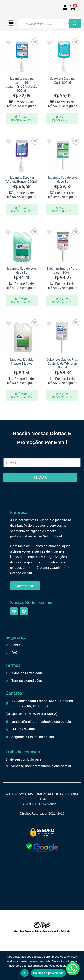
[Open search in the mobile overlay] (50, 23)
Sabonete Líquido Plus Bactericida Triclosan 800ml (62, 363)
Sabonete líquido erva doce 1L (62, 180)
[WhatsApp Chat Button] (73, 969)
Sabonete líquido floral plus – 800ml (62, 271)
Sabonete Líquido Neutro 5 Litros (22, 361)
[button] (11, 24)
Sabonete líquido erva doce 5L (22, 271)
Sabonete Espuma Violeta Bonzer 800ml (22, 180)
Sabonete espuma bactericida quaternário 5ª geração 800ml (22, 85)
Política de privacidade (48, 973)
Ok (25, 973)
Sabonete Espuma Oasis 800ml (62, 81)
